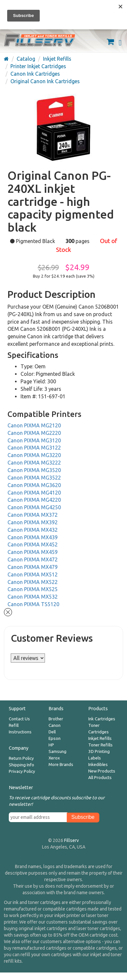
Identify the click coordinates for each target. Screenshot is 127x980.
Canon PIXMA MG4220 (34, 500)
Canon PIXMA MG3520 (34, 470)
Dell (52, 732)
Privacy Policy (22, 771)
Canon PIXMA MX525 (33, 589)
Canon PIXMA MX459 (33, 552)
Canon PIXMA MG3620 (34, 485)
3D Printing (99, 751)
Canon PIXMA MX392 (33, 522)
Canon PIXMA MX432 (33, 530)
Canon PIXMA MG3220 (34, 455)
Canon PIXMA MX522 (33, 582)
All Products (100, 778)
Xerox (54, 758)
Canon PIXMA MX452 (33, 544)
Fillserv (71, 840)
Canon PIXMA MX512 (33, 574)
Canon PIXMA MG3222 (34, 463)
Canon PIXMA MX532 (33, 597)
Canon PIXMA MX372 (33, 515)
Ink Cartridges (102, 719)
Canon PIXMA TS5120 (33, 604)
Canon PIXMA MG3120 (34, 440)
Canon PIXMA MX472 (33, 559)
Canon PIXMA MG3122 (34, 448)
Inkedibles (98, 765)
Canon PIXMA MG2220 (34, 433)
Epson (55, 738)
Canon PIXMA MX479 (33, 567)
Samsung (57, 751)
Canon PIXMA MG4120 (34, 493)
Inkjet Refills (100, 738)
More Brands (61, 765)
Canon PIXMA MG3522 (34, 478)
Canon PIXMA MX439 (33, 537)
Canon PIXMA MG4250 (34, 507)
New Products (102, 771)
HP (51, 745)
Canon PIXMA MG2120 (34, 425)
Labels (95, 758)
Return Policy (21, 758)
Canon (55, 725)
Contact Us (19, 719)
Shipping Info (21, 765)
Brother (56, 719)
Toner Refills (100, 745)
